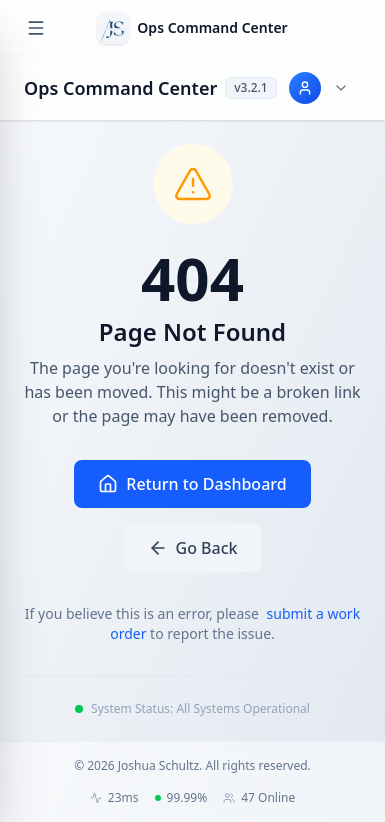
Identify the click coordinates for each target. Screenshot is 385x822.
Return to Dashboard (192, 484)
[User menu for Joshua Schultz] (319, 88)
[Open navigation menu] (36, 28)
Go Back (193, 548)
